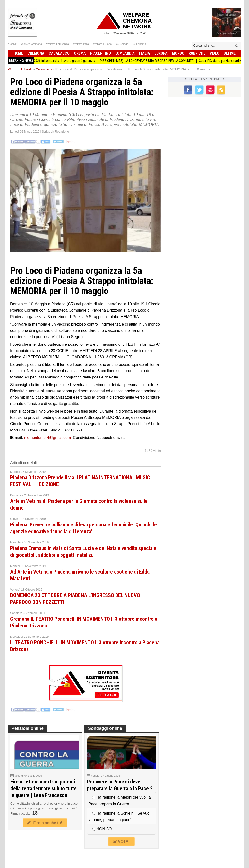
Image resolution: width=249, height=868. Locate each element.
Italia (145, 53)
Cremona (36, 53)
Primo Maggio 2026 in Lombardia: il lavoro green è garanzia (62, 61)
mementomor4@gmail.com (47, 438)
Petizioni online (27, 728)
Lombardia (125, 53)
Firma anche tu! (45, 823)
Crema (80, 53)
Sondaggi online (105, 728)
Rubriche (197, 53)
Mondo (178, 53)
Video (214, 53)
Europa (161, 53)
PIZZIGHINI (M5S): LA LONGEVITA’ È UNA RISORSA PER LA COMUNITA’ (154, 61)
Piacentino (101, 53)
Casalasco (59, 53)
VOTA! (121, 841)
